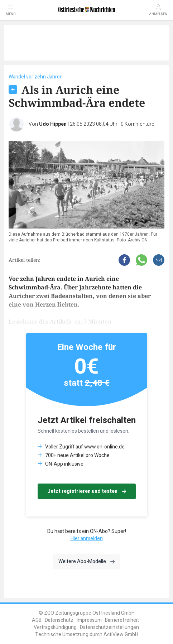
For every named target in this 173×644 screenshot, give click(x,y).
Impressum (89, 620)
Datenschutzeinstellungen (109, 627)
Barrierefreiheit (122, 620)
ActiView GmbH (121, 635)
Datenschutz (59, 620)
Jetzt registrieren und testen (87, 491)
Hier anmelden (87, 539)
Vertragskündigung (55, 627)
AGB (37, 620)
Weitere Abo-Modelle (86, 561)
